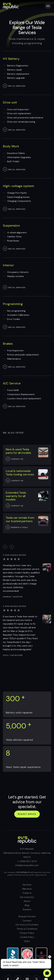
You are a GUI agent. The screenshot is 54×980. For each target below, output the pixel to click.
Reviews (27, 909)
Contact (27, 921)
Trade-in (27, 893)
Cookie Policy (27, 937)
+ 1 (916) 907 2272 (27, 861)
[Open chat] (47, 973)
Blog (27, 905)
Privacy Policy (27, 933)
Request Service (27, 916)
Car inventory (27, 897)
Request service (27, 814)
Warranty (27, 889)
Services (27, 885)
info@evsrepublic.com (27, 865)
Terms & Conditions (27, 929)
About (27, 901)
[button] (12, 547)
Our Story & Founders (27, 925)
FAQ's (27, 941)
